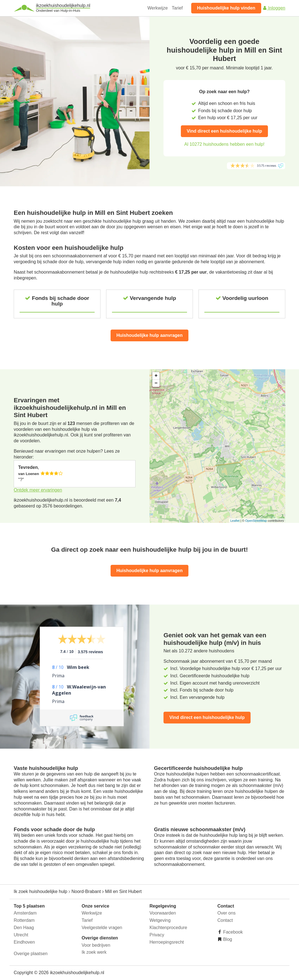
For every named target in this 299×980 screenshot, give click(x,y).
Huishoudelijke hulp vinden (226, 8)
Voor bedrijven (96, 945)
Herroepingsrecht (167, 942)
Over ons (227, 913)
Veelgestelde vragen (102, 928)
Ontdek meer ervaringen (38, 490)
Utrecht (21, 935)
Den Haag (24, 928)
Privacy (157, 935)
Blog (227, 939)
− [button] (156, 383)
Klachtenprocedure (168, 928)
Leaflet (235, 521)
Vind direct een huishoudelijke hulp (224, 131)
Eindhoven (24, 942)
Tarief (177, 8)
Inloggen (274, 8)
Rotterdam (24, 920)
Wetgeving (160, 920)
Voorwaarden (163, 913)
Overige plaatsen (31, 954)
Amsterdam (25, 913)
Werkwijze (158, 8)
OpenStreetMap (256, 521)
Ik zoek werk (94, 952)
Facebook (233, 932)
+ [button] (156, 376)
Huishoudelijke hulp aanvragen (150, 335)
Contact (225, 920)
